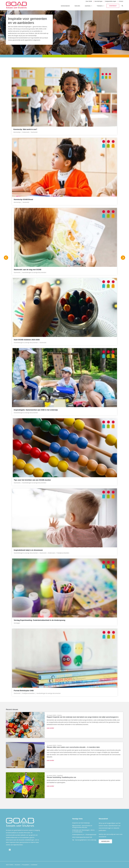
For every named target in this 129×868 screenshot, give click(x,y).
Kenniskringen (98, 1)
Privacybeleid (25, 865)
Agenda (88, 6)
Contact (121, 1)
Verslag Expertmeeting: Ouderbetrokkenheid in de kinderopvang (40, 620)
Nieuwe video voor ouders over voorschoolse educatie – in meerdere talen (73, 747)
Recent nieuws (12, 709)
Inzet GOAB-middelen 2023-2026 (27, 340)
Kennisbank (65, 6)
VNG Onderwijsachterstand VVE (82, 837)
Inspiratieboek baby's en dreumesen (28, 550)
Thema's (100, 6)
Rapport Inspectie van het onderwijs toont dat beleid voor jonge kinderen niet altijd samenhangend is (83, 717)
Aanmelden (105, 841)
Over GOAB (89, 1)
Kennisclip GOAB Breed (23, 199)
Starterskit (113, 6)
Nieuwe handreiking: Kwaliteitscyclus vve (61, 777)
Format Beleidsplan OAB (24, 691)
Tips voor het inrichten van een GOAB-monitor (32, 480)
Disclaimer (17, 865)
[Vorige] (6, 258)
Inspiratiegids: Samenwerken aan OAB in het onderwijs (36, 410)
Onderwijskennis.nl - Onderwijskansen (84, 834)
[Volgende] (123, 258)
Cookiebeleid (34, 865)
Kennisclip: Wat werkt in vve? (25, 129)
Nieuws (77, 6)
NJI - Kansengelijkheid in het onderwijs (84, 840)
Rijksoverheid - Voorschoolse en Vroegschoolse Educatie (82, 826)
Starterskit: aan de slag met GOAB (28, 270)
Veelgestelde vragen (111, 1)
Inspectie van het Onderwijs (81, 823)
